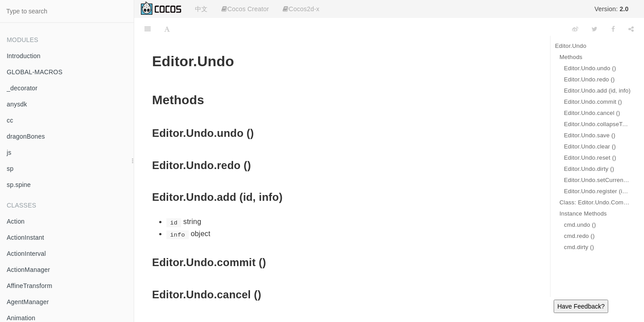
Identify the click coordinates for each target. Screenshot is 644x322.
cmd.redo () (579, 236)
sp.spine (19, 185)
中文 (201, 9)
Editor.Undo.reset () (590, 158)
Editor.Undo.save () (590, 135)
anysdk (17, 104)
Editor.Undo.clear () (590, 146)
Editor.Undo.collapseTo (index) (597, 124)
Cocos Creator (245, 9)
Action (16, 221)
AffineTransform (30, 286)
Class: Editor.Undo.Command (595, 202)
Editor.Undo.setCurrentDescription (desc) (597, 180)
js (9, 153)
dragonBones (26, 136)
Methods (571, 57)
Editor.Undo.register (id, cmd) (597, 191)
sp (10, 169)
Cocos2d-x (301, 9)
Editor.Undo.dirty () (589, 169)
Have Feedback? (581, 306)
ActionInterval (26, 254)
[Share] (631, 29)
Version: (611, 9)
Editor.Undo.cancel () (592, 113)
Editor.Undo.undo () (590, 68)
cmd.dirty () (579, 247)
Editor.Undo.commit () (593, 102)
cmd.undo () (580, 225)
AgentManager (28, 302)
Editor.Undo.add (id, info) (597, 91)
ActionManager (28, 270)
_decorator (22, 88)
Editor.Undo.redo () (589, 79)
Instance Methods (583, 214)
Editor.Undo (571, 46)
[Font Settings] (167, 29)
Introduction (24, 56)
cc (10, 120)
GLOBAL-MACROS (35, 72)
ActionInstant (25, 237)
